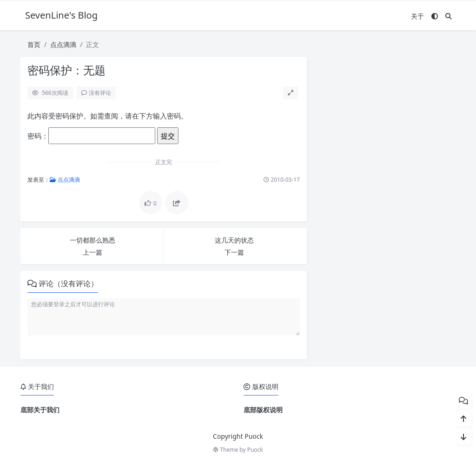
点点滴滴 (63, 44)
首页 (34, 44)
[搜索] (449, 16)
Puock (255, 450)
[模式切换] (435, 16)
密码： (91, 136)
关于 (417, 16)
